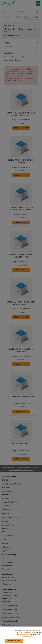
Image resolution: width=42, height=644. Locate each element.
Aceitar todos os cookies (14, 641)
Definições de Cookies (24, 634)
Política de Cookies (31, 632)
